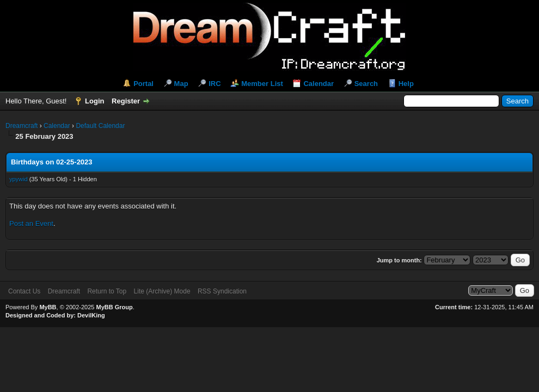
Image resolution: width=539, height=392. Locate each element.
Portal (143, 84)
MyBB (48, 307)
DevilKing (91, 315)
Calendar (318, 84)
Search (366, 84)
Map (181, 84)
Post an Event (31, 223)
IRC (215, 84)
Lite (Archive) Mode (162, 291)
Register (126, 101)
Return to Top (107, 291)
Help (406, 84)
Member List (262, 84)
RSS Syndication (222, 291)
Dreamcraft (22, 126)
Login (94, 101)
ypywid (19, 179)
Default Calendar (100, 126)
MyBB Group (114, 307)
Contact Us (24, 291)
